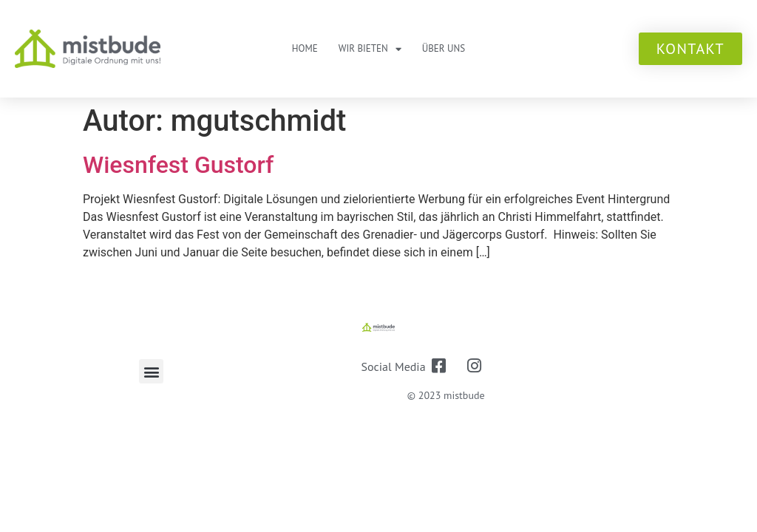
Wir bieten (370, 49)
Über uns (444, 48)
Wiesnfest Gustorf (178, 165)
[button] (151, 371)
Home (305, 48)
